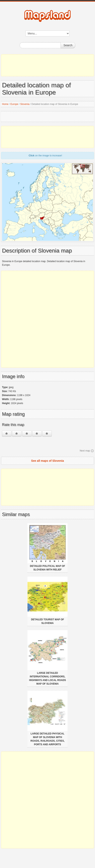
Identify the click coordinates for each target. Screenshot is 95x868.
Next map (85, 451)
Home (5, 104)
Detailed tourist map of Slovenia (48, 621)
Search (68, 45)
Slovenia (25, 104)
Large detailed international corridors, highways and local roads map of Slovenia (47, 678)
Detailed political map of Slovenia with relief (47, 568)
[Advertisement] (47, 65)
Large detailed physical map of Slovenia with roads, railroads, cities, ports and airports (47, 739)
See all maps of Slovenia (47, 461)
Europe (14, 104)
